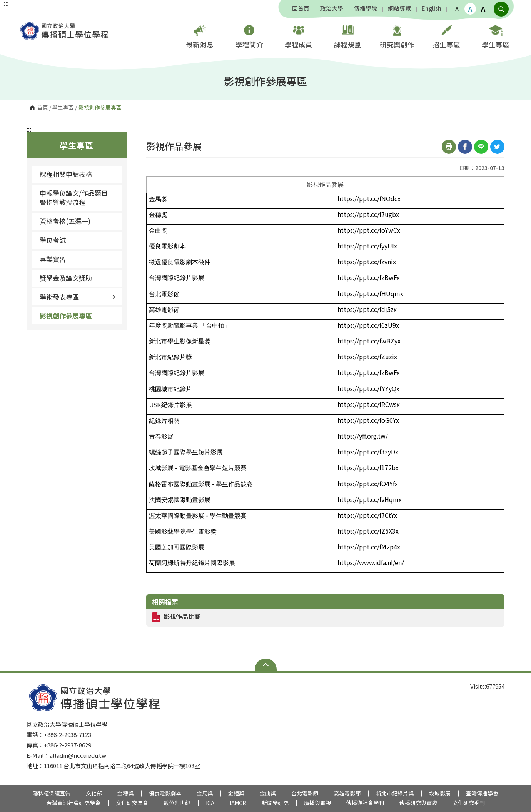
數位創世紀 (177, 803)
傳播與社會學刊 (365, 803)
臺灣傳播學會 (482, 793)
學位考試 (53, 240)
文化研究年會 (132, 803)
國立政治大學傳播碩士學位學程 (26, 25)
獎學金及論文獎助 (66, 278)
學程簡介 (249, 36)
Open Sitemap (266, 665)
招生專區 (446, 36)
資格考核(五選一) (65, 221)
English (432, 9)
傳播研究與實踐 (418, 803)
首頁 (43, 108)
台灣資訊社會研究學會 (73, 803)
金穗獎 (125, 793)
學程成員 (299, 36)
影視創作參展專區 (66, 316)
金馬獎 (205, 793)
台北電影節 (305, 793)
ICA (210, 803)
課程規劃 (348, 36)
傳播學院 (366, 9)
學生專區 (496, 36)
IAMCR (238, 803)
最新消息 (200, 36)
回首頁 (301, 9)
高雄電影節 (347, 793)
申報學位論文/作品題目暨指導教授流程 (74, 198)
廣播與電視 (317, 803)
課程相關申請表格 (66, 174)
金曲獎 (268, 793)
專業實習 (53, 259)
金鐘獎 (236, 793)
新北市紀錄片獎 (395, 793)
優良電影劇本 (165, 793)
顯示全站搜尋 (501, 9)
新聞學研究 (275, 803)
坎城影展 (440, 793)
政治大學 (332, 9)
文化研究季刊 (469, 803)
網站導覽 (399, 9)
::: (29, 129)
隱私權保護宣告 (52, 793)
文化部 (94, 793)
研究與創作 (397, 36)
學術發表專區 (78, 297)
